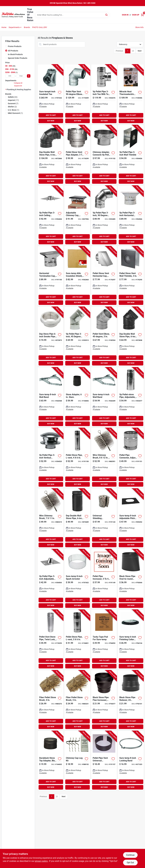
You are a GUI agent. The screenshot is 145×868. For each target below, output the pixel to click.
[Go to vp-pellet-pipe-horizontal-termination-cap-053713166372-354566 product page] (131, 215)
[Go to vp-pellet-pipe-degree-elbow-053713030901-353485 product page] (104, 215)
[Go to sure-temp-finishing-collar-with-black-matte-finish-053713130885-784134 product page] (131, 640)
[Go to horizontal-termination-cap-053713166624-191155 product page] (51, 276)
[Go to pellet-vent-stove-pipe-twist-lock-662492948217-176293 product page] (51, 640)
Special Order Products (18, 58)
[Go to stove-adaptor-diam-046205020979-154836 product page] (77, 397)
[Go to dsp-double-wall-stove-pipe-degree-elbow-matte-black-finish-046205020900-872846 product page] (51, 155)
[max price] (21, 76)
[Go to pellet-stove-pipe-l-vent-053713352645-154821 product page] (77, 640)
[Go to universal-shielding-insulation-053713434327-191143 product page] (104, 518)
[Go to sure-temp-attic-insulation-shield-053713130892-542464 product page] (77, 276)
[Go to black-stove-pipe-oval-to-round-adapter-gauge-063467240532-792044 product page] (131, 579)
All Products (13, 51)
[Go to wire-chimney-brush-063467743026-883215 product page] (51, 518)
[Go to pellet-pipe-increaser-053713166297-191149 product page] (104, 579)
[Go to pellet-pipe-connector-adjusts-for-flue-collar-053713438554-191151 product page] (131, 458)
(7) (13, 103)
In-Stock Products (15, 54)
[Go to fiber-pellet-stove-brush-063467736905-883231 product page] (77, 700)
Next (140, 51)
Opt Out (130, 863)
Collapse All (18, 83)
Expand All (18, 86)
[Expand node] (6, 89)
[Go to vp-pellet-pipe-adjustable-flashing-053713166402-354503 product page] (51, 579)
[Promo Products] (6, 46)
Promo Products (15, 46)
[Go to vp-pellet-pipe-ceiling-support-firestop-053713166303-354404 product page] (51, 215)
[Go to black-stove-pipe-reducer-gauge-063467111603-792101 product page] (131, 700)
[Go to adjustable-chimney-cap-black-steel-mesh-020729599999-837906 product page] (77, 215)
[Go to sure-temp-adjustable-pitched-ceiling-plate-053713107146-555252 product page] (131, 518)
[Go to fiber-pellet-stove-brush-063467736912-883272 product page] (51, 700)
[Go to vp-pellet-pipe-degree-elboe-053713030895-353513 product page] (77, 337)
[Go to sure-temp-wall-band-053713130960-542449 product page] (104, 397)
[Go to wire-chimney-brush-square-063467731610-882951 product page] (104, 458)
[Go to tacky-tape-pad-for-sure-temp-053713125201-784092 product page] (104, 640)
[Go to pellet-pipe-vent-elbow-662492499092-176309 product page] (77, 94)
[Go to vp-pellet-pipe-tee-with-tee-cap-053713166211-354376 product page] (104, 94)
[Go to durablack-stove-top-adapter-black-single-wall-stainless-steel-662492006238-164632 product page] (51, 761)
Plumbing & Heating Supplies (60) (21, 89)
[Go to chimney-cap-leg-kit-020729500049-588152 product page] (77, 761)
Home (4, 27)
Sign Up (136, 15)
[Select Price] (29, 76)
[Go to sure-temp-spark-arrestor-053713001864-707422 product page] (77, 579)
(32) (13, 97)
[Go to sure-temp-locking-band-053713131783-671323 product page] (131, 761)
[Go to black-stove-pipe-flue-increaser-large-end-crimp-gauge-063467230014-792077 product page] (104, 700)
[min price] (10, 76)
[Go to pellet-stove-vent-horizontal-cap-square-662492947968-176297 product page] (104, 276)
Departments (14, 27)
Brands (27, 27)
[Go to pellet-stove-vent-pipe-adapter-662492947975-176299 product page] (77, 155)
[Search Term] (72, 15)
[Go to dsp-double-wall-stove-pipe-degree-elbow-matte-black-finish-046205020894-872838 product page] (131, 337)
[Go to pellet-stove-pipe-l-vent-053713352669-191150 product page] (77, 458)
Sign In (125, 15)
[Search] (107, 15)
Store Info (140, 27)
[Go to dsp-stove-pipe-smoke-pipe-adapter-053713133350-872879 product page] (51, 337)
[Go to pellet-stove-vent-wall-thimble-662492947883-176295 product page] (131, 276)
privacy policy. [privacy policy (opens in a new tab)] (41, 861)
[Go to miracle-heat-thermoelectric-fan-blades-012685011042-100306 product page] (131, 94)
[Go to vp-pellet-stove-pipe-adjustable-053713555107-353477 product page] (131, 397)
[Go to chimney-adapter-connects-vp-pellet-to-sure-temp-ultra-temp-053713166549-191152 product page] (104, 155)
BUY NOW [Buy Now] (51, 121)
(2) (12, 107)
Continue (130, 855)
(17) (13, 100)
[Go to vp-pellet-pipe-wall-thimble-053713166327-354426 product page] (131, 155)
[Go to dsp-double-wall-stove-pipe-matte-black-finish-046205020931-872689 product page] (77, 518)
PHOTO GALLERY (40, 27)
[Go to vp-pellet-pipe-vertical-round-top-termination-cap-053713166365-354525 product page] (51, 458)
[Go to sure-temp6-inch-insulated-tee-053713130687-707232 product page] (51, 94)
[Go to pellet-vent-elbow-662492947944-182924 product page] (104, 337)
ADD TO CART (51, 115)
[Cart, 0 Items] (142, 15)
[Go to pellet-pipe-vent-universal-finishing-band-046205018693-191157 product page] (104, 761)
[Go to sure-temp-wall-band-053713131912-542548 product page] (51, 397)
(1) (14, 110)
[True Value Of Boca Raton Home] (13, 15)
